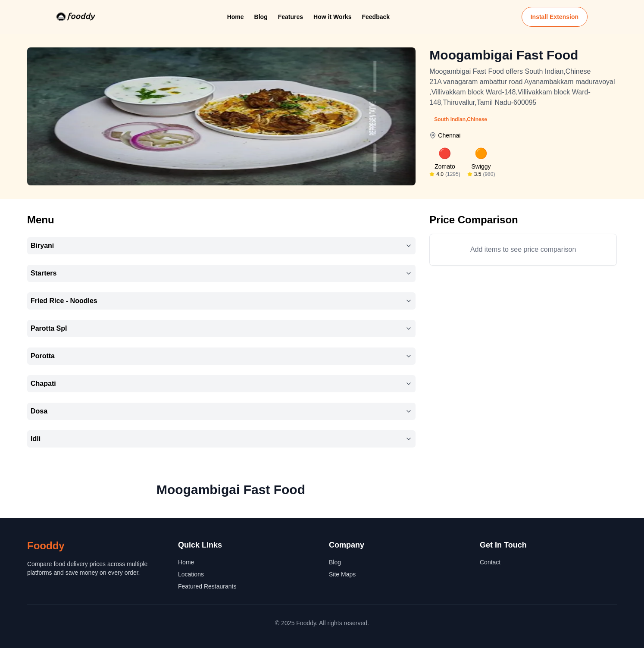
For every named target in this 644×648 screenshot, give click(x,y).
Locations (191, 574)
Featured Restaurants (207, 586)
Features (291, 17)
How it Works (332, 17)
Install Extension (555, 17)
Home (236, 17)
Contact (490, 562)
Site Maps (342, 574)
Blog (261, 17)
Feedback (376, 17)
